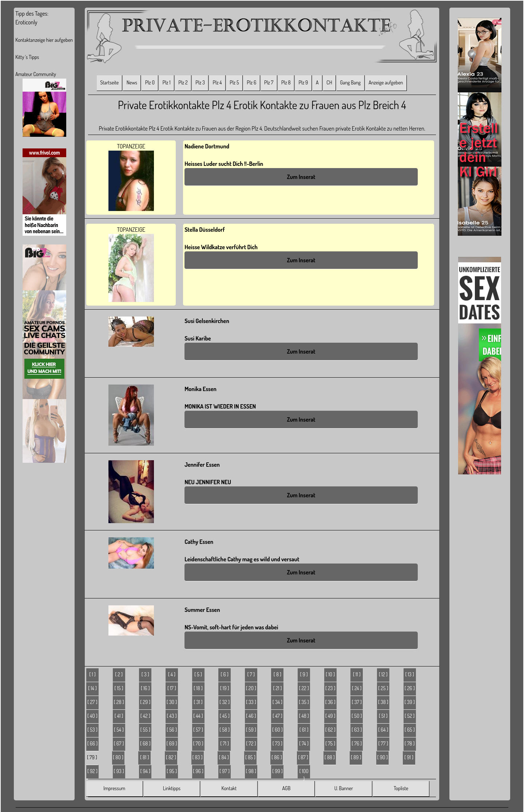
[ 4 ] (172, 674)
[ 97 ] (225, 771)
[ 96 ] (198, 771)
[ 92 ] (92, 771)
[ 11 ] (357, 674)
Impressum (114, 788)
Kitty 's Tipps (27, 57)
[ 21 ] (277, 688)
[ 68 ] (145, 743)
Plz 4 (217, 82)
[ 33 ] (251, 702)
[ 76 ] (357, 743)
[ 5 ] (198, 674)
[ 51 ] (383, 716)
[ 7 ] (251, 674)
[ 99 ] (277, 771)
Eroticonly (26, 22)
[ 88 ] (330, 757)
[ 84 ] (224, 757)
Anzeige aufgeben (386, 82)
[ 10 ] (330, 674)
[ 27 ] (92, 702)
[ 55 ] (145, 730)
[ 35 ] (304, 702)
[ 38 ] (383, 702)
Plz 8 (286, 82)
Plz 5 (234, 82)
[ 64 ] (383, 730)
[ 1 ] (92, 674)
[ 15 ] (119, 688)
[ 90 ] (383, 757)
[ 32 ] (225, 702)
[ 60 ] (277, 730)
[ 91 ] (409, 757)
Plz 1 (167, 82)
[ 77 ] (383, 743)
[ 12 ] (383, 674)
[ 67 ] (119, 743)
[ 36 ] (330, 702)
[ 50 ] (357, 716)
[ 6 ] (224, 674)
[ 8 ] (277, 674)
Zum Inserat (301, 177)
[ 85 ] (250, 757)
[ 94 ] (145, 771)
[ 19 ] (225, 688)
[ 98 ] (251, 771)
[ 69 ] (172, 743)
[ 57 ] (198, 730)
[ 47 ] (277, 716)
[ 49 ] (330, 716)
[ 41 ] (119, 716)
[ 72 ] (251, 743)
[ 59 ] (251, 730)
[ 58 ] (225, 730)
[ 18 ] (198, 688)
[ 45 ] (225, 716)
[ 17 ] (172, 688)
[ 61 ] (304, 730)
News (132, 82)
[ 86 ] (277, 757)
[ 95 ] (172, 771)
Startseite (109, 82)
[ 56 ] (172, 730)
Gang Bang (350, 82)
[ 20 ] (251, 688)
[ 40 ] (92, 716)
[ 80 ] (118, 757)
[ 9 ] (304, 674)
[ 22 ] (304, 688)
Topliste (401, 788)
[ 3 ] (145, 674)
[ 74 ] (304, 743)
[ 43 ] (172, 716)
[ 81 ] (144, 757)
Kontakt (229, 788)
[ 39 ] (410, 702)
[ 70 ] (198, 743)
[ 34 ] (277, 702)
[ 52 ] (410, 716)
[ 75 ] (330, 743)
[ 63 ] (357, 730)
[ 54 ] (119, 730)
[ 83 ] (198, 757)
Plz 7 (269, 82)
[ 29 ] (145, 702)
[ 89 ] (356, 757)
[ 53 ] (92, 730)
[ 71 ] (225, 743)
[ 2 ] (119, 674)
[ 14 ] (92, 688)
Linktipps (172, 788)
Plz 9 (303, 82)
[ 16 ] (145, 688)
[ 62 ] (330, 730)
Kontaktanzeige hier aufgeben (44, 40)
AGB (287, 788)
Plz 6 (251, 82)
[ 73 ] (277, 743)
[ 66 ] (93, 743)
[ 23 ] (330, 688)
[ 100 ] (304, 773)
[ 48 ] (304, 716)
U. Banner (344, 788)
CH (329, 82)
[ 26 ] (410, 688)
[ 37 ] (357, 702)
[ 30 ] (172, 702)
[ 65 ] (410, 730)
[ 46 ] (251, 716)
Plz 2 (183, 82)
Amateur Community (36, 74)
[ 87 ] (303, 757)
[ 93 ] (119, 771)
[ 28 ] (119, 702)
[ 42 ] (145, 716)
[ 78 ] (410, 743)
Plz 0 (150, 82)
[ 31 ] (198, 702)
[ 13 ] (410, 674)
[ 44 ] (198, 716)
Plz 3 (200, 82)
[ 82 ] (171, 757)
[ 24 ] (357, 688)
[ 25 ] (383, 688)
